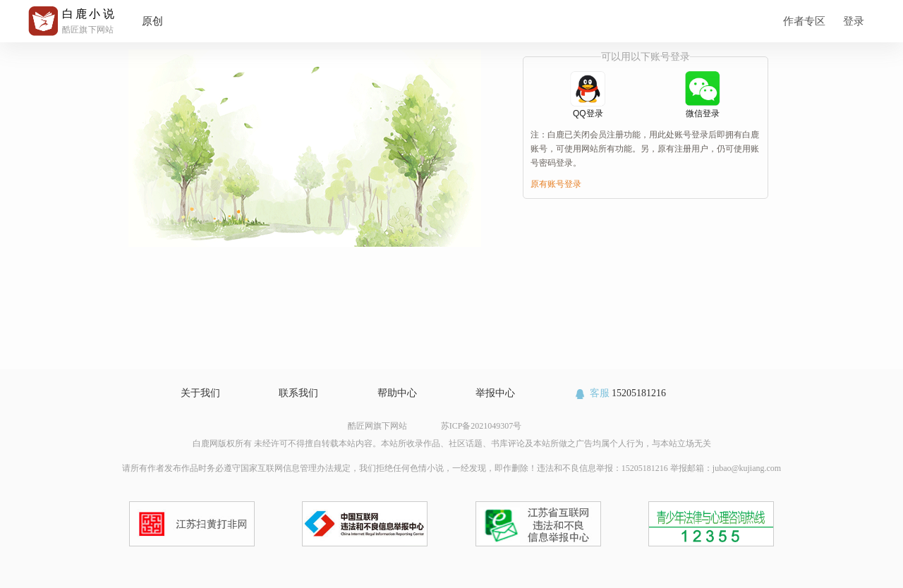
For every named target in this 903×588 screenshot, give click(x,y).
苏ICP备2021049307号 (481, 426)
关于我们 (200, 393)
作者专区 (804, 21)
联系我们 (298, 393)
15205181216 (620, 393)
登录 (854, 21)
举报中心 (495, 393)
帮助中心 (397, 393)
